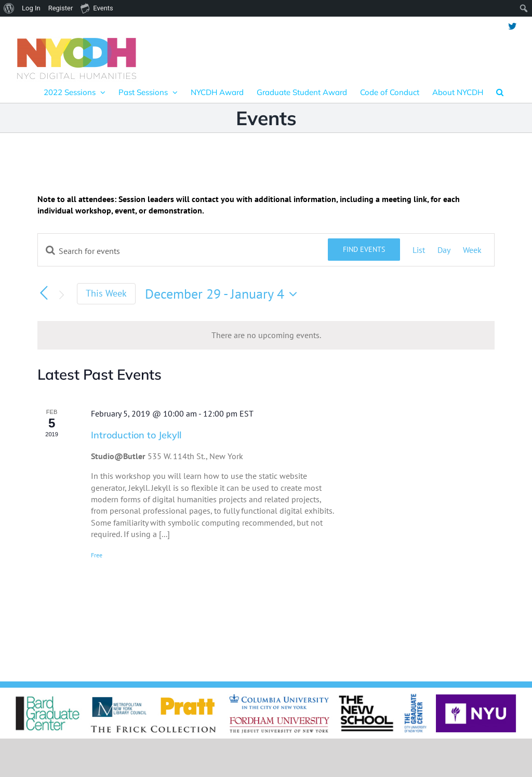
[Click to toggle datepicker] (224, 294)
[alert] (266, 335)
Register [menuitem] (61, 8)
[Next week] (61, 295)
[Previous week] (44, 293)
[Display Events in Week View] (472, 250)
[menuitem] (9, 8)
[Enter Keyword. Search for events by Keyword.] (183, 251)
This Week (106, 293)
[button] (500, 92)
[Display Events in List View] (419, 250)
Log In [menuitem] (31, 8)
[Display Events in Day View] (444, 250)
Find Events (364, 249)
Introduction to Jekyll (136, 435)
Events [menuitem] (97, 8)
